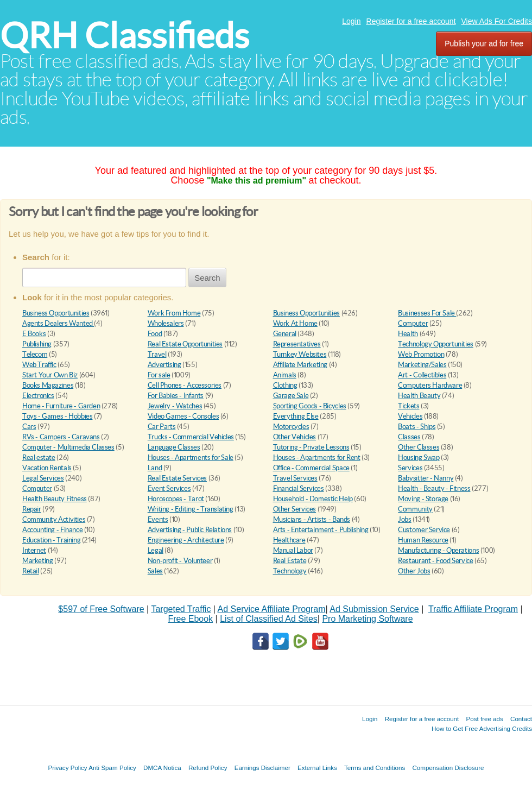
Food (155, 334)
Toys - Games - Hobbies (57, 416)
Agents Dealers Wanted (58, 323)
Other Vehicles (295, 437)
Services (410, 468)
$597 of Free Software (101, 609)
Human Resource (423, 540)
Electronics (38, 396)
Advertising (164, 365)
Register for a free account (411, 21)
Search (207, 278)
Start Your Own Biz (50, 375)
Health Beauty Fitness (55, 499)
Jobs (404, 519)
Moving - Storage (423, 499)
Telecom (35, 354)
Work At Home (295, 323)
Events (158, 519)
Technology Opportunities (436, 344)
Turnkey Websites (300, 354)
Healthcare (289, 540)
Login (351, 21)
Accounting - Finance (52, 530)
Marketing (38, 561)
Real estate (39, 457)
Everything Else (296, 416)
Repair (32, 509)
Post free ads (484, 719)
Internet (34, 550)
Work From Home (174, 313)
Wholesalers (166, 323)
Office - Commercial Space (311, 468)
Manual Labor (293, 550)
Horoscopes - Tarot (176, 499)
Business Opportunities (56, 313)
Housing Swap (419, 457)
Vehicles (410, 416)
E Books (34, 334)
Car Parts (162, 427)
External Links (317, 768)
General (285, 334)
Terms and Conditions (375, 768)
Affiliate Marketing (300, 365)
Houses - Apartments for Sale (191, 457)
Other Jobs (414, 571)
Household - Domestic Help (313, 499)
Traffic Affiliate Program (473, 609)
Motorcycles (291, 427)
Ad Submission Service (374, 609)
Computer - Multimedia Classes (68, 447)
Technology (290, 571)
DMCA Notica (162, 768)
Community (415, 509)
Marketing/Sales (422, 365)
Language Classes (174, 447)
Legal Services (43, 478)
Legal (156, 550)
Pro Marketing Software (367, 619)
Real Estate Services (177, 478)
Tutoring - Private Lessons (311, 447)
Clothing (285, 385)
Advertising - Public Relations (190, 530)
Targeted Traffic (181, 609)
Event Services (169, 488)
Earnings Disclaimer (262, 768)
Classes (409, 437)
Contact (521, 719)
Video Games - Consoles (183, 416)
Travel (157, 354)
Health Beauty (419, 396)
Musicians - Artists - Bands (312, 519)
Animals (285, 375)
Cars (29, 427)
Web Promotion (421, 354)
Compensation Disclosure (448, 768)
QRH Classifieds (125, 36)
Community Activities (54, 519)
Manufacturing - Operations (438, 550)
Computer (413, 323)
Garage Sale (291, 396)
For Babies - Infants (176, 396)
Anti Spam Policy (112, 768)
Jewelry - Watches (175, 406)
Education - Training (51, 540)
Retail (31, 571)
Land (155, 468)
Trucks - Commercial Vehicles (191, 437)
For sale (159, 375)
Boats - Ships (417, 427)
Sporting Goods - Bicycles (310, 406)
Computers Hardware (430, 385)
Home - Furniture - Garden (61, 406)
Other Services (295, 509)
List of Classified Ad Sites (269, 619)
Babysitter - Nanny (426, 478)
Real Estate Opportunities (185, 344)
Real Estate (290, 561)
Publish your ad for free (484, 43)
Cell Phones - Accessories (185, 385)
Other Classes (419, 447)
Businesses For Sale (427, 313)
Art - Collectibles (422, 375)
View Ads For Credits (497, 21)
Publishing (37, 344)
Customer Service (424, 530)
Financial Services (299, 488)
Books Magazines (48, 385)
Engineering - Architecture (186, 540)
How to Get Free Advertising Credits (482, 728)
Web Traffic (39, 365)
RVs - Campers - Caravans (61, 437)
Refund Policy (208, 768)
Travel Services (295, 478)
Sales (155, 571)
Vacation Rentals (47, 468)
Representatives (297, 344)
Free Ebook (190, 619)
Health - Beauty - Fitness (434, 488)
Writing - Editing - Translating (191, 509)
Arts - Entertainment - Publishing (321, 530)
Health (408, 334)
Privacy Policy (67, 768)
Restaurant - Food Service (435, 561)
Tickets (408, 406)
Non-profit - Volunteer (180, 561)
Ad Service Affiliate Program (272, 609)
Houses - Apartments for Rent (317, 457)
